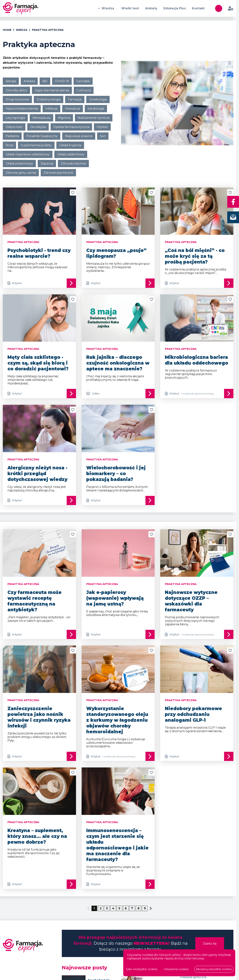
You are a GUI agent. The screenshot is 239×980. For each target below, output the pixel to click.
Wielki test (130, 8)
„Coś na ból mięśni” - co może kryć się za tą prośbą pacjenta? (195, 256)
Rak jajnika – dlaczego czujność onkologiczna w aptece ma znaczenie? (118, 363)
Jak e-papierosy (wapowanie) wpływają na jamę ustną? (115, 598)
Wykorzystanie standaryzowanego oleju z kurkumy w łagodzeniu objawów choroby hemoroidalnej (117, 720)
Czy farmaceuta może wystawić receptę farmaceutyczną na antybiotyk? (35, 601)
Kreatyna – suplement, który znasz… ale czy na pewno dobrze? (37, 836)
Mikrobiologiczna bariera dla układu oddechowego (197, 360)
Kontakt (198, 8)
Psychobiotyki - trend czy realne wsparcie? (39, 253)
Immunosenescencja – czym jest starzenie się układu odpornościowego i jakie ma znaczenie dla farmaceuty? (117, 845)
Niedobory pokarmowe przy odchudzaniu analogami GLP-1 (193, 715)
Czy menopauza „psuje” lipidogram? (116, 253)
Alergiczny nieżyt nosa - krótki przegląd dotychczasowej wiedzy (37, 474)
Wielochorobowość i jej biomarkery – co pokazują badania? (116, 474)
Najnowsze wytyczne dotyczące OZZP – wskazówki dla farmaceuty (191, 601)
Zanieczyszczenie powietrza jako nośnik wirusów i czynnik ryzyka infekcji (39, 717)
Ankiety (151, 8)
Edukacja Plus (174, 8)
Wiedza (107, 8)
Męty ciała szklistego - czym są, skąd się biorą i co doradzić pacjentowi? (38, 363)
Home (7, 30)
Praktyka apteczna (193, 977)
